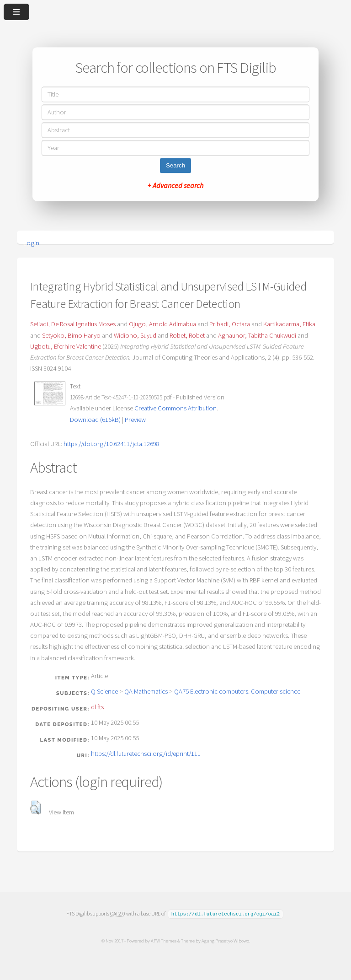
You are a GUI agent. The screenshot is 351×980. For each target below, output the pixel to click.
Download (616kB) (95, 420)
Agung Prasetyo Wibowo (225, 940)
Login (31, 243)
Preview (135, 420)
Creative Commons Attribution (175, 408)
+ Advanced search (175, 186)
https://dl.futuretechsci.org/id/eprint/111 (146, 754)
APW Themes (163, 940)
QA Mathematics (146, 691)
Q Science (104, 691)
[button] (35, 808)
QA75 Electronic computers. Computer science (237, 691)
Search (175, 166)
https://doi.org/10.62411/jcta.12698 (112, 444)
